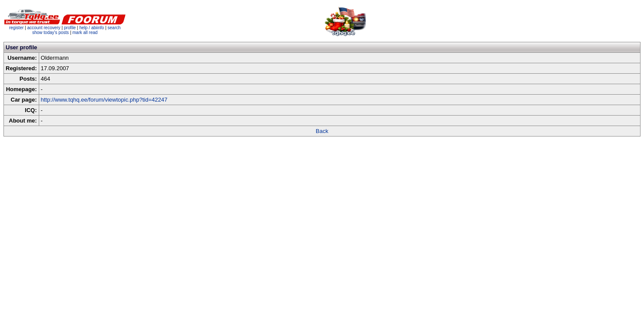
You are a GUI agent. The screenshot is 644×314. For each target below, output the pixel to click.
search (114, 28)
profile (70, 28)
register (16, 28)
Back (322, 131)
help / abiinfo (92, 28)
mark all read (85, 32)
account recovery (44, 28)
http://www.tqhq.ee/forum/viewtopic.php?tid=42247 (104, 100)
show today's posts (51, 32)
